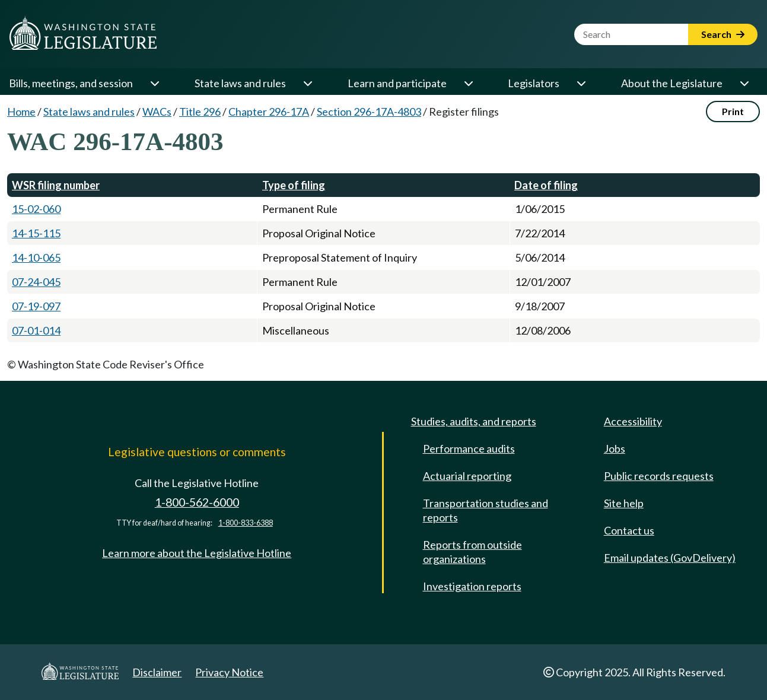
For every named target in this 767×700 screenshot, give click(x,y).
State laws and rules (240, 83)
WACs (157, 112)
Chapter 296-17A (269, 112)
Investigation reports (472, 586)
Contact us (629, 530)
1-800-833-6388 (246, 523)
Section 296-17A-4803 (369, 112)
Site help (624, 503)
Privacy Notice (229, 672)
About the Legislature (672, 83)
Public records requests (659, 476)
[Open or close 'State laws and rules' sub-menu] (307, 83)
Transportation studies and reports (486, 510)
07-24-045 (36, 282)
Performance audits (469, 448)
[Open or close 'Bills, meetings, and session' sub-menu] (154, 83)
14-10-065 (36, 257)
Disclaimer (157, 672)
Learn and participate (397, 83)
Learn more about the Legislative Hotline (197, 553)
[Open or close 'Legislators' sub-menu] (581, 83)
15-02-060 (36, 209)
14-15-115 (36, 233)
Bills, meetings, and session (71, 83)
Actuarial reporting (467, 476)
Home (21, 112)
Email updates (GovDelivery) (670, 558)
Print (733, 111)
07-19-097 (36, 306)
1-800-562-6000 (197, 502)
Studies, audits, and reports (474, 421)
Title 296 (200, 112)
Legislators (534, 83)
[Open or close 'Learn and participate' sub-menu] (468, 83)
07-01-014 (36, 330)
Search (723, 34)
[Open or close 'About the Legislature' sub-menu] (744, 83)
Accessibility (633, 421)
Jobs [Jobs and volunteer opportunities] (615, 448)
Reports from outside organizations (472, 552)
